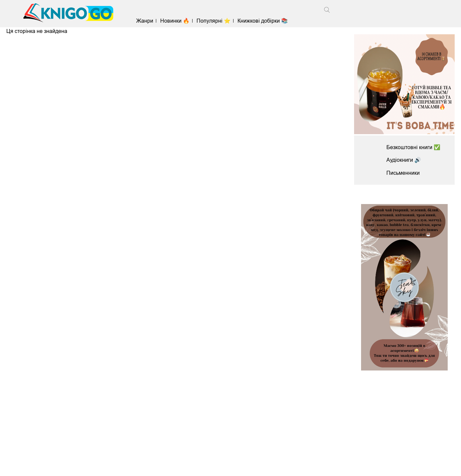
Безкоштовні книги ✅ (413, 147)
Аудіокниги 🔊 (404, 160)
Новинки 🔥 (175, 21)
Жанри (145, 21)
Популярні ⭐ (214, 21)
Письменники (403, 173)
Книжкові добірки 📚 (263, 21)
